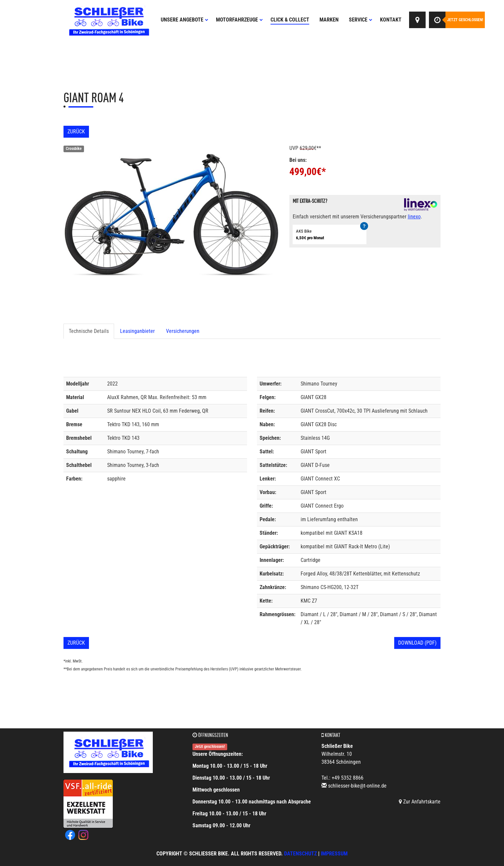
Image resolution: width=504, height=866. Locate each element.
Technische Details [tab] (89, 331)
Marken (329, 20)
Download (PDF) (417, 643)
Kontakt (391, 20)
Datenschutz (300, 854)
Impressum (334, 854)
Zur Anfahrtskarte (420, 802)
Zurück (76, 132)
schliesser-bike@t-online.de (357, 786)
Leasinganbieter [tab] (137, 331)
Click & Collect (290, 20)
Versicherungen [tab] (183, 331)
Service (361, 20)
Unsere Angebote (185, 20)
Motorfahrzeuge (239, 20)
